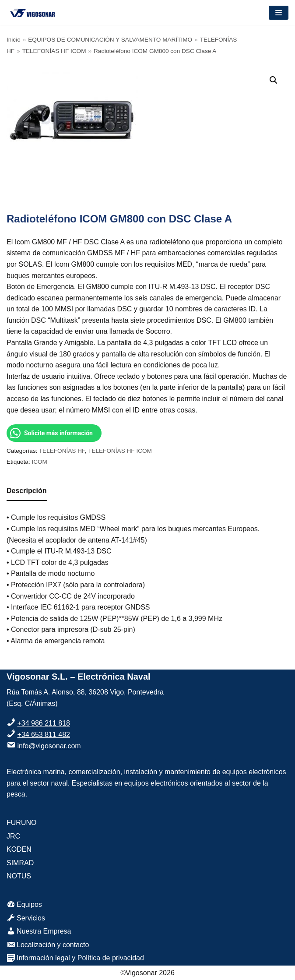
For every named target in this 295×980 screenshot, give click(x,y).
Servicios (26, 918)
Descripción (27, 491)
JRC (13, 836)
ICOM (39, 462)
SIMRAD (20, 863)
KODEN (19, 849)
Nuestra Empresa (39, 931)
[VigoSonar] (33, 13)
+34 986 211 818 (44, 723)
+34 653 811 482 (44, 735)
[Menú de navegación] (279, 13)
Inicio (14, 40)
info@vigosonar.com (49, 746)
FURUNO (21, 823)
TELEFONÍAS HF (62, 451)
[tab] (27, 491)
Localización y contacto (48, 945)
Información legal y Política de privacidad (75, 958)
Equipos (24, 904)
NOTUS (19, 876)
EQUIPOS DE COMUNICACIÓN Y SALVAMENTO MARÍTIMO (110, 40)
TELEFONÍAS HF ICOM (54, 51)
